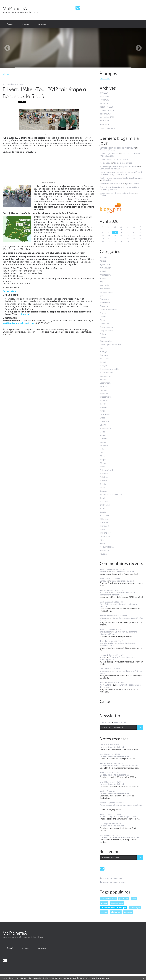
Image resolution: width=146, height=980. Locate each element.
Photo (102, 467)
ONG (102, 453)
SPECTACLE (105, 505)
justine (103, 657)
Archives (25, 24)
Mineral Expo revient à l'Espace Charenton (119, 166)
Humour (103, 390)
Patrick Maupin (107, 592)
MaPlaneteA (15, 8)
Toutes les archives (107, 128)
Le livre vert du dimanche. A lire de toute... (121, 672)
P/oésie (103, 195)
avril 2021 (104, 93)
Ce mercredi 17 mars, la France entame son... (119, 766)
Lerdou (103, 581)
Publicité (104, 481)
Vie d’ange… (105, 163)
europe (104, 912)
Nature (103, 442)
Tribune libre (106, 533)
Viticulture (104, 550)
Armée (103, 278)
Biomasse (104, 306)
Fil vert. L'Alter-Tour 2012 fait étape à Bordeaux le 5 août (44, 92)
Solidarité (104, 502)
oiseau (104, 903)
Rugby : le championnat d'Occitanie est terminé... (121, 178)
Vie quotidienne (107, 547)
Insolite (103, 404)
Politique (104, 474)
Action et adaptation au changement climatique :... (119, 594)
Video (102, 543)
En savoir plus (104, 978)
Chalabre (107, 180)
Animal (103, 271)
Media (102, 432)
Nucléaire (104, 446)
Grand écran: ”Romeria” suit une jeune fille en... (120, 187)
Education (104, 359)
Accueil (10, 24)
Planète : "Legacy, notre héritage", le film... (118, 817)
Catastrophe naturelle (110, 310)
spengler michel (107, 643)
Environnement (10, 332)
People (103, 460)
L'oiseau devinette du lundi (122, 572)
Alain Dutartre (106, 604)
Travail (103, 529)
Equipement (105, 376)
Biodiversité (105, 303)
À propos (42, 24)
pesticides (124, 898)
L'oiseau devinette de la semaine (119, 605)
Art (101, 282)
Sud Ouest (104, 515)
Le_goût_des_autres (123, 163)
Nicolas (103, 572)
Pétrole (103, 463)
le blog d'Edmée (110, 190)
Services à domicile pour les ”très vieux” (117, 148)
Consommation (42, 330)
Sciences (103, 491)
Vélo (102, 540)
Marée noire (105, 428)
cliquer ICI (25, 314)
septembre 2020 (107, 117)
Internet (103, 407)
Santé (102, 488)
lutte (134, 898)
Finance (103, 379)
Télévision (104, 519)
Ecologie (84, 330)
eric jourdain (105, 632)
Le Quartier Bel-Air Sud (110, 169)
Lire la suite (105, 79)
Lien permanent (11, 330)
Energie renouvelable (109, 369)
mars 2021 (104, 96)
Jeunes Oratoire (133, 184)
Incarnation (122, 159)
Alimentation (105, 268)
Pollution (104, 477)
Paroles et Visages (108, 150)
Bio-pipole (104, 299)
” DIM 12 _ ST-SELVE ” (109, 154)
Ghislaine (104, 618)
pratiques (7, 334)
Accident (103, 257)
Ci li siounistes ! (107, 159)
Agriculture (105, 264)
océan (102, 449)
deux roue (50, 332)
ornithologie (135, 907)
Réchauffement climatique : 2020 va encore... (121, 619)
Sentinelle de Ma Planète (111, 495)
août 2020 (104, 121)
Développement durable (68, 330)
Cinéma (103, 317)
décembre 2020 (107, 107)
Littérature (105, 414)
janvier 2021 (105, 103)
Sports (103, 512)
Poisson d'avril (106, 470)
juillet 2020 (105, 124)
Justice (103, 411)
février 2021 (105, 100)
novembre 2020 (107, 110)
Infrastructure (106, 397)
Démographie (106, 341)
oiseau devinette (108, 898)
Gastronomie (106, 383)
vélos (57, 332)
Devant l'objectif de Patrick (115, 174)
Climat (103, 320)
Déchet (103, 338)
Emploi (103, 362)
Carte (105, 701)
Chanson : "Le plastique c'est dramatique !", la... (117, 658)
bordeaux (128, 912)
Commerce (104, 324)
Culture (53, 330)
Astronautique (106, 292)
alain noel (116, 912)
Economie (104, 355)
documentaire (117, 903)
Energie (103, 365)
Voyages (104, 554)
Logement (104, 421)
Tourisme (104, 523)
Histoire (103, 387)
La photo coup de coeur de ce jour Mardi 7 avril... (121, 172)
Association (105, 285)
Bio (101, 296)
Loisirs (103, 425)
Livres (102, 418)
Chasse (103, 313)
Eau (101, 348)
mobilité (64, 332)
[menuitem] (10, 24)
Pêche (102, 456)
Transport (31, 332)
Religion (103, 484)
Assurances (105, 289)
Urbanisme (105, 536)
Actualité (104, 261)
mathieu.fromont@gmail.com (18, 323)
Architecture (105, 275)
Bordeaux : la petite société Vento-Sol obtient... (120, 837)
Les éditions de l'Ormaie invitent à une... (117, 193)
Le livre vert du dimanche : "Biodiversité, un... (119, 633)
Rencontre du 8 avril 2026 (111, 184)
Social (102, 498)
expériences (74, 332)
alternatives (86, 332)
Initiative (21, 332)
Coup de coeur (106, 331)
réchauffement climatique (113, 907)
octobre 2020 (106, 114)
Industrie (104, 393)
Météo (103, 435)
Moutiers (104, 671)
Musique (104, 439)
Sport (102, 509)
